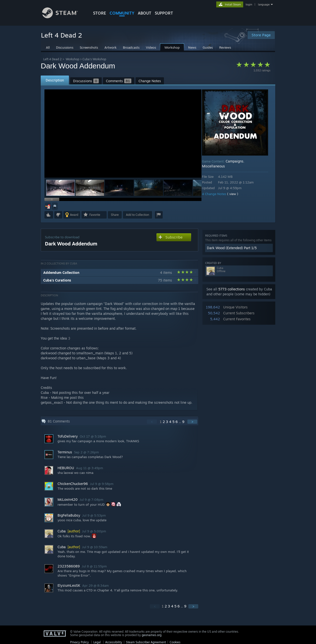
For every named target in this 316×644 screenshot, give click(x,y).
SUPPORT (164, 13)
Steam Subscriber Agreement (146, 642)
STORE (100, 13)
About (145, 13)
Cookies (175, 642)
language (264, 4)
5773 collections (232, 289)
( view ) (236, 194)
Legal (97, 642)
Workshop (72, 59)
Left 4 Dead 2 (52, 59)
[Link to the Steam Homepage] (64, 17)
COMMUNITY (122, 13)
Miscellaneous (217, 166)
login (249, 4)
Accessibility (114, 642)
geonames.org (152, 635)
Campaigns (238, 161)
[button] (90, 188)
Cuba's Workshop (94, 59)
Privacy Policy (79, 642)
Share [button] (115, 215)
